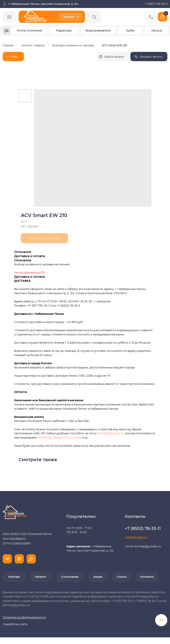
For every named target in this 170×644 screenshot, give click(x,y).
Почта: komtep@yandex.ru (143, 546)
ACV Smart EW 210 (114, 45)
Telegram (59, 437)
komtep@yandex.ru (111, 433)
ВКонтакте (74, 437)
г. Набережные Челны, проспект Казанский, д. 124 (43, 4)
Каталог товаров (33, 45)
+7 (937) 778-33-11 (156, 4)
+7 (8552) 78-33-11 (69, 306)
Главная (8, 45)
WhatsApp (44, 437)
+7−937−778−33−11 (39, 306)
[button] (149, 57)
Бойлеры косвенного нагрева (73, 45)
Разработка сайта (15, 624)
